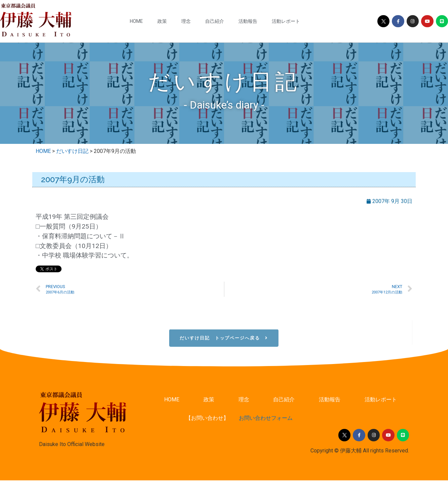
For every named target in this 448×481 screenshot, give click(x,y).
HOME (136, 21)
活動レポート (286, 21)
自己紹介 (215, 21)
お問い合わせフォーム (266, 419)
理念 (186, 21)
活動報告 (248, 21)
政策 (162, 21)
